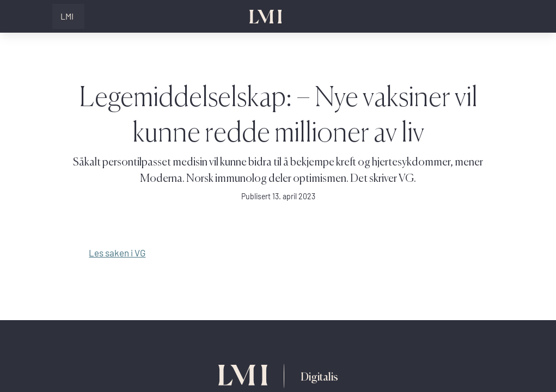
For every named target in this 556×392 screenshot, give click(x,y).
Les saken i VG (117, 253)
